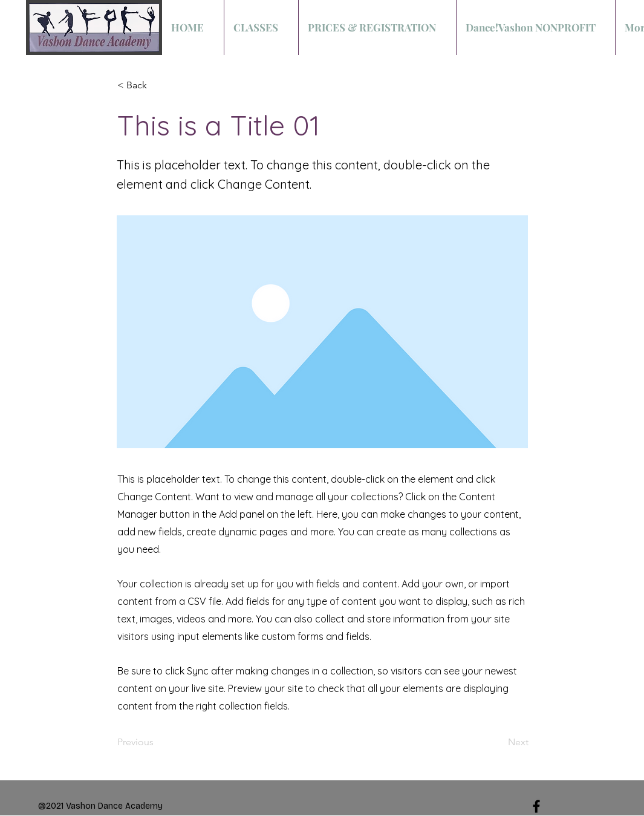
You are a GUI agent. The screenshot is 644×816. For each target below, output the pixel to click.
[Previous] (157, 743)
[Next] (498, 743)
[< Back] (157, 85)
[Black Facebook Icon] (536, 806)
